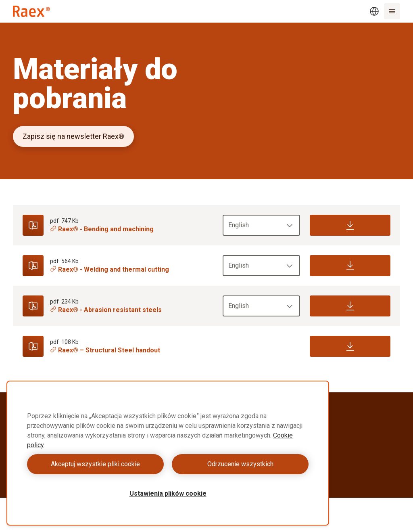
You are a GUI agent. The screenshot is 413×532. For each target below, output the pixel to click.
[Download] (350, 225)
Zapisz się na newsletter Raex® (73, 136)
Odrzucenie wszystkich (240, 464)
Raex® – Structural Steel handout (105, 350)
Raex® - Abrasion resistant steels (106, 310)
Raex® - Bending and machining (102, 229)
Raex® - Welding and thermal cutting (110, 269)
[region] (168, 453)
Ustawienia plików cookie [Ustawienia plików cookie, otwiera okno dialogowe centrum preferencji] (168, 493)
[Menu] (392, 11)
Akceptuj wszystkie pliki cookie (95, 464)
